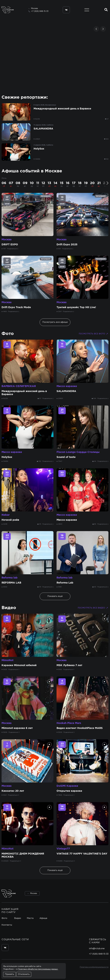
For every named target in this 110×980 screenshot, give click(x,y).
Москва (7, 240)
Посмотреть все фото (94, 334)
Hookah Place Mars (69, 723)
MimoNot (7, 660)
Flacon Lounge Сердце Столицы (78, 452)
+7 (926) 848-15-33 (40, 11)
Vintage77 (63, 849)
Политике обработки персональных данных (38, 969)
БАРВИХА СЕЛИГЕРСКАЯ (19, 386)
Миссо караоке (67, 386)
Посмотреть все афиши (55, 322)
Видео (9, 608)
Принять (9, 974)
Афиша (43, 918)
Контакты (7, 925)
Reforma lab (10, 578)
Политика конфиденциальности (94, 967)
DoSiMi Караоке (67, 786)
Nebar (6, 515)
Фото (8, 334)
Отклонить (24, 974)
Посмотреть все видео (93, 608)
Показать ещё (55, 596)
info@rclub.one (97, 949)
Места (30, 918)
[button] (96, 29)
